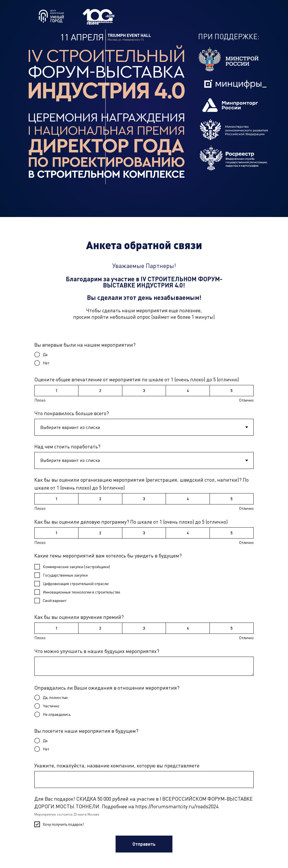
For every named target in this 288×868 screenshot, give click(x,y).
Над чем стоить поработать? (67, 446)
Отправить (144, 844)
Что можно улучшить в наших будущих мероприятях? (97, 651)
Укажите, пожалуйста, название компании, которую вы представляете (117, 765)
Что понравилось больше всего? (72, 413)
